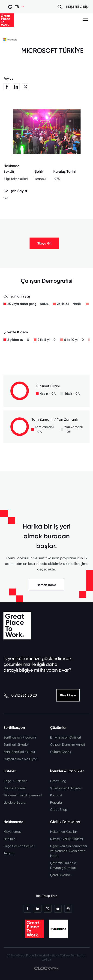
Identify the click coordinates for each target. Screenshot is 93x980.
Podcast (56, 795)
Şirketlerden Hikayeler (66, 788)
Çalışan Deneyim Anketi (67, 745)
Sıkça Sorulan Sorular (19, 846)
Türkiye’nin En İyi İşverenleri (23, 795)
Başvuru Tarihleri (15, 781)
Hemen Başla (46, 585)
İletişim (8, 853)
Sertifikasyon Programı (20, 737)
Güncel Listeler (14, 788)
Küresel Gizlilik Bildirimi (66, 839)
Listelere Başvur (15, 802)
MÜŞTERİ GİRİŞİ (77, 7)
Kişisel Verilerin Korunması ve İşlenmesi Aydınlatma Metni (68, 851)
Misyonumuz (12, 832)
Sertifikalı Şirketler (16, 745)
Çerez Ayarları (60, 875)
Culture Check (61, 752)
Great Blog (58, 781)
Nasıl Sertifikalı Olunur (19, 752)
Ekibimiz (9, 839)
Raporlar (56, 802)
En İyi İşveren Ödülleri (65, 737)
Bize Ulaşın (68, 695)
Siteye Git (44, 243)
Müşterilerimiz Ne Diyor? (21, 759)
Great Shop (59, 810)
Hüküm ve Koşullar (63, 832)
